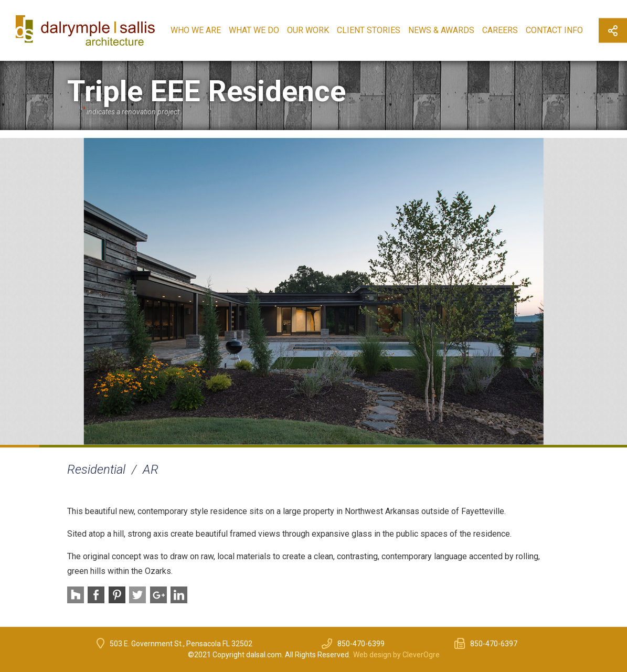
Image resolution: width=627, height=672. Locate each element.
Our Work (308, 30)
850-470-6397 (494, 644)
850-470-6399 (361, 644)
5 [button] (177, 446)
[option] (313, 291)
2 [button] (59, 446)
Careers (500, 30)
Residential (96, 470)
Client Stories (369, 30)
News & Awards (441, 30)
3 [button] (98, 446)
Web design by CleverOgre (396, 655)
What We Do (254, 30)
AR (151, 470)
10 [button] (372, 446)
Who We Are (196, 30)
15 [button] (568, 446)
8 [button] (294, 446)
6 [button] (215, 446)
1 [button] (20, 446)
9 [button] (333, 446)
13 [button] (490, 446)
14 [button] (529, 446)
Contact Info (554, 30)
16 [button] (607, 446)
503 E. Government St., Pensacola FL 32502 (181, 644)
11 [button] (412, 446)
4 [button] (137, 446)
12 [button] (451, 446)
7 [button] (255, 446)
